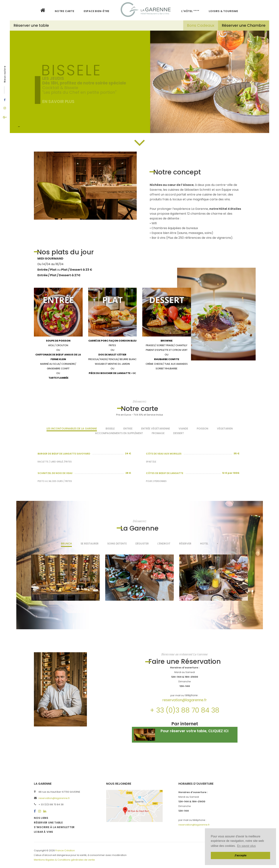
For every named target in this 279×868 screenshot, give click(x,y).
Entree (128, 429)
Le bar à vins (44, 832)
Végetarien (225, 429)
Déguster (142, 544)
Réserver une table (32, 25)
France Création (65, 850)
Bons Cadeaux (201, 25)
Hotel (204, 544)
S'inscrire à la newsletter (54, 827)
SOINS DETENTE (117, 544)
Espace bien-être (97, 11)
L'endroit (164, 544)
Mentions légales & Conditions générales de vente (64, 860)
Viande (183, 429)
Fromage (158, 433)
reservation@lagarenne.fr (185, 700)
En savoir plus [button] (246, 846)
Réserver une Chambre (244, 25)
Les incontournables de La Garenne (72, 429)
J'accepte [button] (240, 855)
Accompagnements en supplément (119, 433)
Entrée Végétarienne (156, 429)
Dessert (179, 433)
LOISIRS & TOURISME (223, 11)
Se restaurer (90, 544)
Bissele (110, 429)
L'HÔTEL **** (190, 11)
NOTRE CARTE (65, 11)
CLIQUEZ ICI (218, 731)
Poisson (202, 429)
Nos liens (41, 818)
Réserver (185, 544)
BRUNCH (66, 544)
